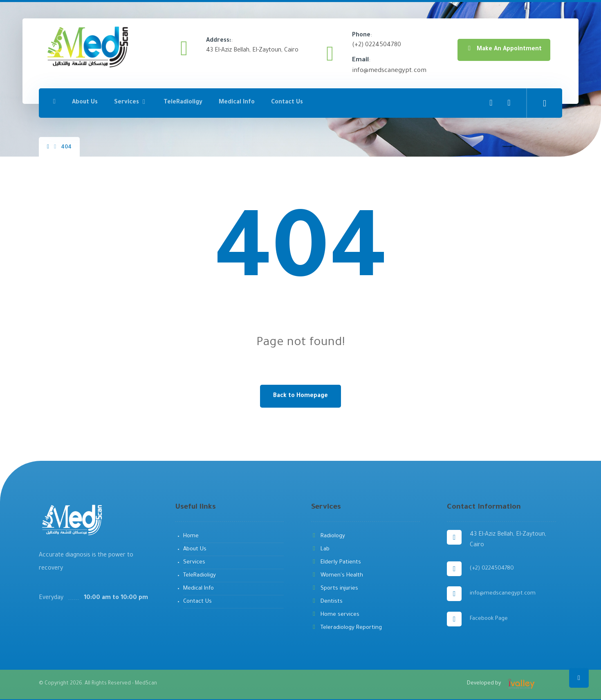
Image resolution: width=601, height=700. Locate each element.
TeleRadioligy (200, 575)
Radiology (328, 536)
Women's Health (337, 575)
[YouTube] (509, 102)
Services (194, 562)
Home (191, 536)
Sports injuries (335, 589)
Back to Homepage (300, 396)
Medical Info (198, 589)
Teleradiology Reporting (346, 628)
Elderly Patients (336, 562)
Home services (335, 615)
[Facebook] (491, 102)
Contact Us (197, 602)
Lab (320, 549)
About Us (195, 549)
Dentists (327, 602)
